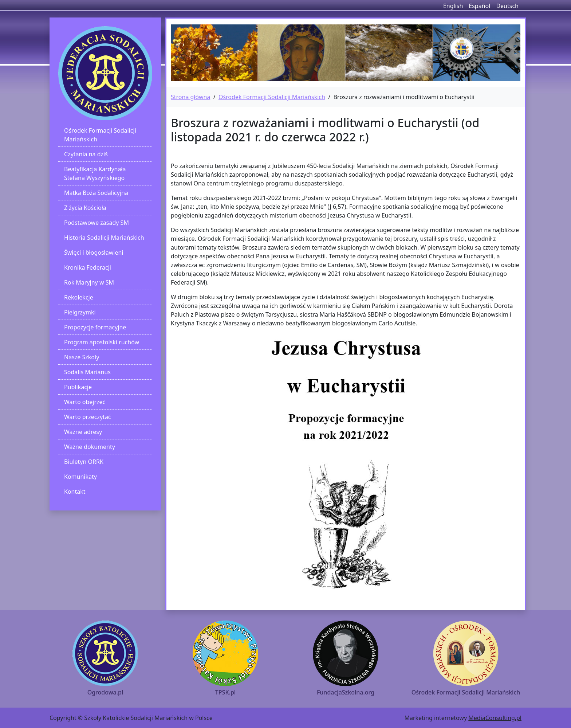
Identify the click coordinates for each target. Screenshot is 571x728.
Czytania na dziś (86, 154)
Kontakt (75, 492)
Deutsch (507, 6)
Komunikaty (80, 477)
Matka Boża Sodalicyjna (96, 193)
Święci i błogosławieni (94, 253)
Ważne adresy (83, 432)
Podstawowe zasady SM (97, 223)
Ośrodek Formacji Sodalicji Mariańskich (100, 135)
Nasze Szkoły (82, 357)
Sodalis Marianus (87, 372)
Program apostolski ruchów (102, 342)
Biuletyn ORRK (84, 462)
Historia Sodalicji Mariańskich (104, 238)
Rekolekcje (79, 297)
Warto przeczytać (88, 417)
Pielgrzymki (80, 312)
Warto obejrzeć (85, 402)
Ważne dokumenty (90, 447)
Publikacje (78, 387)
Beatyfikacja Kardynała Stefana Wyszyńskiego (95, 173)
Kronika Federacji (88, 267)
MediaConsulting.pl (495, 718)
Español (479, 6)
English (453, 6)
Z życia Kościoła (85, 208)
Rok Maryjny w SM (89, 282)
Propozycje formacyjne (95, 327)
